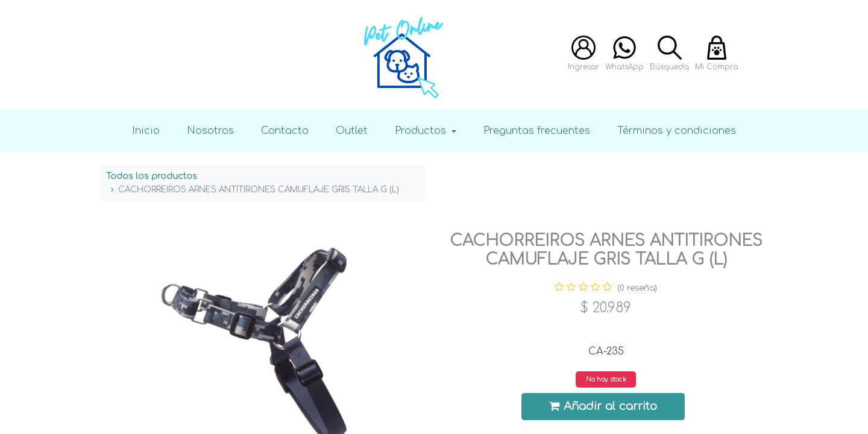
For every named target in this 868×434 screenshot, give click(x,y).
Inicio (146, 131)
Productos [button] (422, 131)
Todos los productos (152, 176)
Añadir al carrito (603, 406)
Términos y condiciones (677, 131)
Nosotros (210, 131)
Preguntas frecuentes (537, 131)
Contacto (285, 131)
